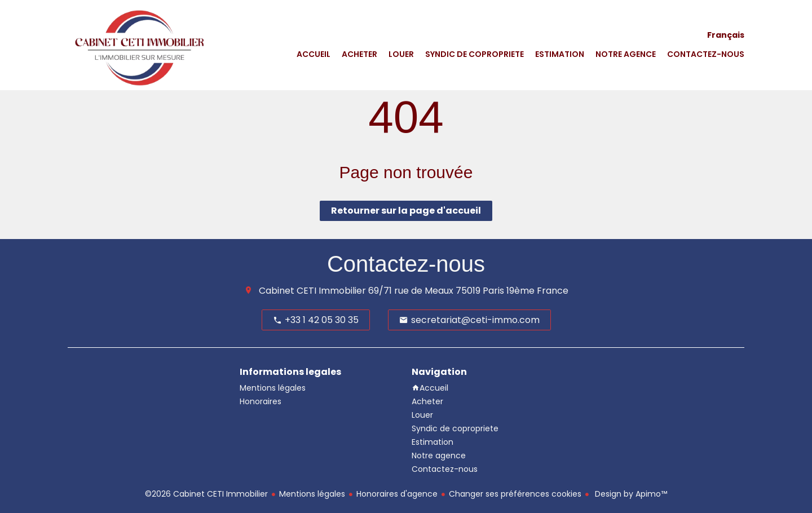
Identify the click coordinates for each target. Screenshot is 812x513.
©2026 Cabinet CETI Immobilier (206, 494)
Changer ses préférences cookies (515, 494)
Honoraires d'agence (397, 494)
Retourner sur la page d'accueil (406, 211)
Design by (630, 494)
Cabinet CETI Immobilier (312, 291)
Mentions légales (312, 494)
